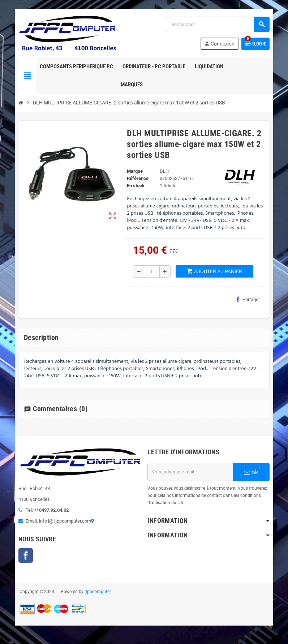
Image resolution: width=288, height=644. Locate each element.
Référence (138, 179)
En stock (136, 186)
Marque (135, 171)
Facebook (25, 556)
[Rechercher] (218, 24)
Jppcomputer (97, 592)
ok (252, 472)
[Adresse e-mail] (191, 472)
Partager (249, 300)
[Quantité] (152, 272)
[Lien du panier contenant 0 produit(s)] (257, 44)
